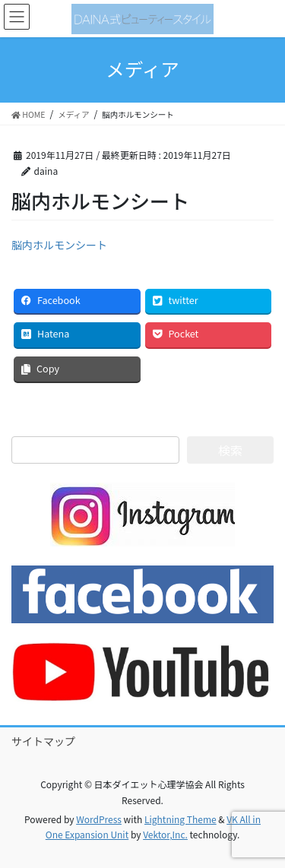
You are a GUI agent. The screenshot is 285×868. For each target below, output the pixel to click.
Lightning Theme (180, 819)
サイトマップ (43, 741)
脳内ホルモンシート (59, 245)
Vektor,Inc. (165, 834)
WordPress (99, 819)
